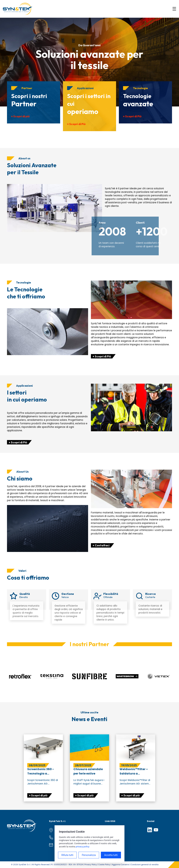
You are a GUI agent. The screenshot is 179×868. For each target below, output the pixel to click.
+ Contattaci (101, 545)
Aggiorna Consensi (121, 865)
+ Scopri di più (20, 116)
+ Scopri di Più (76, 124)
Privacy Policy (91, 865)
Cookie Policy (104, 865)
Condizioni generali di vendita (145, 865)
